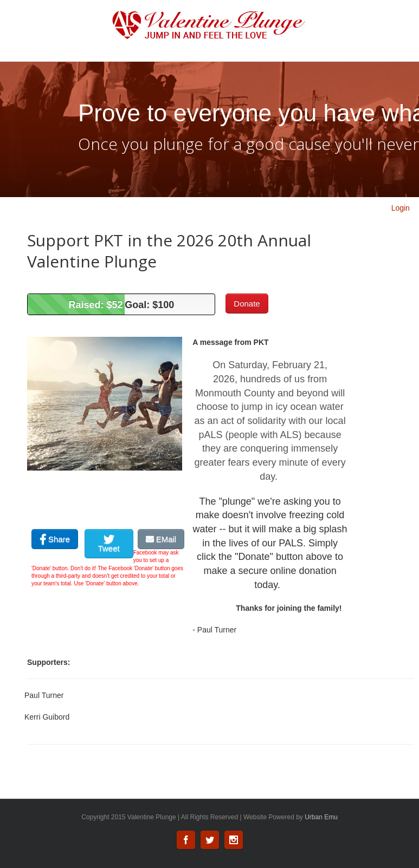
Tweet (109, 544)
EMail (161, 539)
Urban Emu (321, 817)
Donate (247, 304)
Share (55, 539)
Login (401, 208)
